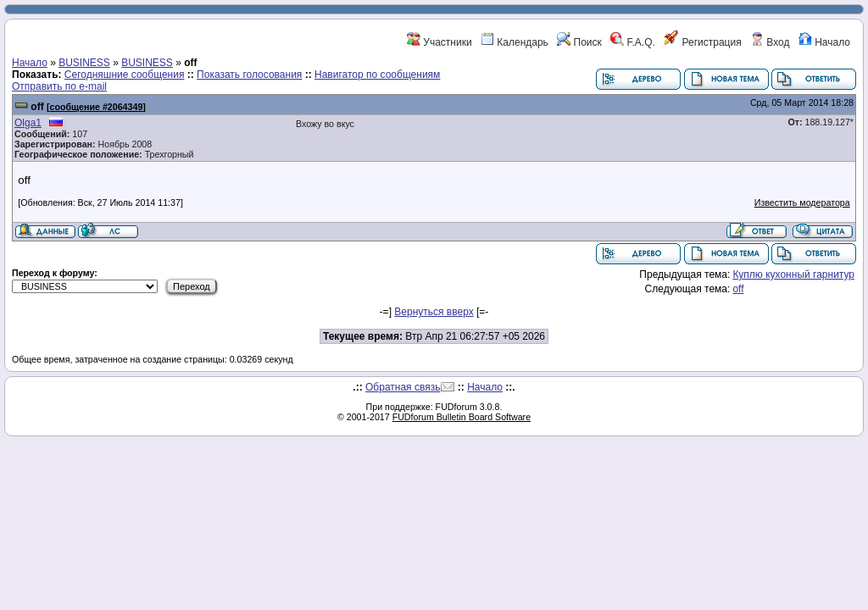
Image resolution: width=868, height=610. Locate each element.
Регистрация (702, 42)
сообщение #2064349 (97, 107)
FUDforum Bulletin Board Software (462, 417)
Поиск (579, 42)
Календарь (515, 42)
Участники (440, 42)
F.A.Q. (633, 42)
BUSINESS (84, 63)
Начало (824, 42)
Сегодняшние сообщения (125, 75)
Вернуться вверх (434, 312)
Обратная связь (403, 387)
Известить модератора (802, 202)
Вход (770, 42)
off (37, 107)
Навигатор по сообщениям (377, 75)
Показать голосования (249, 75)
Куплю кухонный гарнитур (793, 274)
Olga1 (28, 123)
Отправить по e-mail (59, 86)
